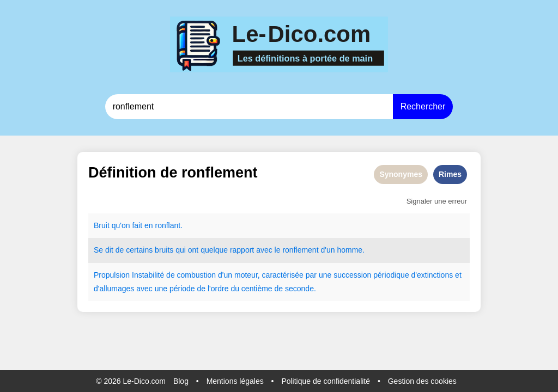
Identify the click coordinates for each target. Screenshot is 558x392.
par (311, 275)
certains (139, 250)
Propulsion (112, 275)
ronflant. (169, 225)
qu (116, 225)
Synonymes (401, 174)
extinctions (435, 275)
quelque (214, 250)
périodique (391, 275)
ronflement (300, 250)
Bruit (102, 225)
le (278, 250)
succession (352, 275)
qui (181, 250)
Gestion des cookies (422, 381)
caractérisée (283, 275)
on (126, 225)
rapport (242, 250)
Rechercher (423, 106)
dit (109, 250)
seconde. (301, 289)
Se (98, 250)
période (182, 289)
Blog (181, 381)
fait (137, 225)
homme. (351, 250)
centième (257, 289)
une (325, 275)
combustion (197, 275)
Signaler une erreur (437, 201)
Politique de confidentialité (326, 381)
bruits (164, 250)
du (235, 289)
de (120, 250)
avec (264, 250)
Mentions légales (235, 381)
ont (193, 250)
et (458, 275)
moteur (246, 275)
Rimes (450, 174)
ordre (220, 289)
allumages (117, 289)
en (149, 225)
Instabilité (148, 275)
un (331, 250)
